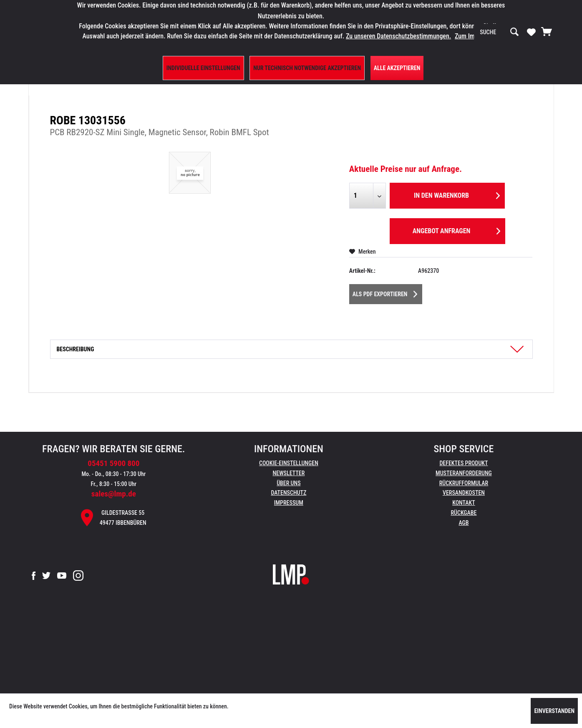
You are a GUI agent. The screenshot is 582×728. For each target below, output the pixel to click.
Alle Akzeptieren (397, 68)
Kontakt (464, 503)
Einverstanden (554, 711)
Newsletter (288, 473)
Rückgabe (464, 513)
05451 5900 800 (113, 463)
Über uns (288, 483)
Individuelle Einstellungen (203, 68)
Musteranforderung (464, 473)
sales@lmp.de (114, 494)
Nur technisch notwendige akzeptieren (307, 68)
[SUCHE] (499, 32)
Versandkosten (464, 493)
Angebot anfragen (456, 230)
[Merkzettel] (531, 32)
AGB (464, 523)
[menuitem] (499, 32)
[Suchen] (514, 32)
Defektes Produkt (464, 463)
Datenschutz (288, 493)
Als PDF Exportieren (385, 292)
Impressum (289, 503)
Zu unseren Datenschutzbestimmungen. (398, 36)
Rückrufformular (464, 483)
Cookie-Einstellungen (289, 463)
